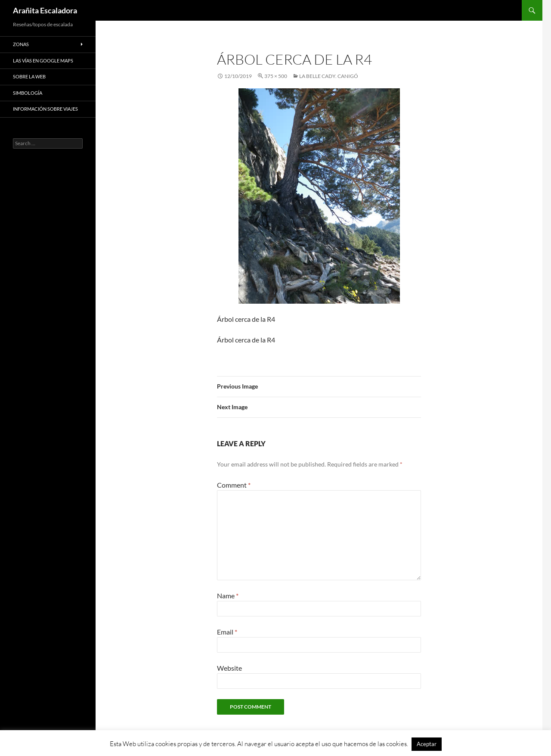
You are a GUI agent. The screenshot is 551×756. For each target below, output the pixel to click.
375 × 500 (276, 76)
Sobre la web (29, 76)
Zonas (21, 44)
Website (229, 668)
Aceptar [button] (427, 744)
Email (227, 632)
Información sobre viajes (45, 109)
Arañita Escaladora (45, 10)
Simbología (28, 93)
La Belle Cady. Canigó (329, 76)
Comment (234, 485)
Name (228, 596)
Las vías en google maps (43, 61)
